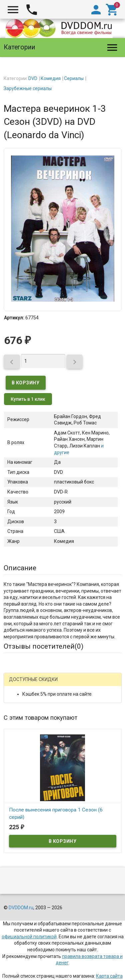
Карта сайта (109, 976)
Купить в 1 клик (28, 399)
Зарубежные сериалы (28, 88)
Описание (20, 568)
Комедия (51, 78)
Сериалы (74, 78)
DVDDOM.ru (21, 908)
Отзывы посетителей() (43, 646)
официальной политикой (29, 937)
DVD (33, 78)
